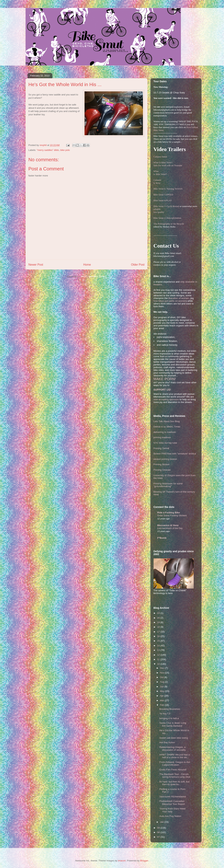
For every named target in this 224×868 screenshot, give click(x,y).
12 (159, 655)
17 (159, 632)
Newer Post (36, 265)
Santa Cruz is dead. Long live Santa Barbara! (173, 724)
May (162, 691)
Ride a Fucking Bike (169, 513)
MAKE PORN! (165, 379)
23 (159, 613)
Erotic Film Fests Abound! (173, 770)
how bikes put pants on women (170, 301)
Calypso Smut (160, 157)
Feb (162, 705)
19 (159, 622)
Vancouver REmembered (173, 797)
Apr (162, 696)
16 (159, 636)
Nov (162, 673)
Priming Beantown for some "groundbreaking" (168, 485)
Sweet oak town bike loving (174, 738)
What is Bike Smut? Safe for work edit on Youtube (168, 164)
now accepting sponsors (166, 399)
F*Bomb (162, 538)
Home (87, 265)
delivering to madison (165, 432)
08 (159, 832)
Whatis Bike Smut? (160, 173)
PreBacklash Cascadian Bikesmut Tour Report (172, 803)
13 (159, 650)
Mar (162, 700)
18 (159, 627)
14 (159, 646)
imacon (122, 861)
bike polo (65, 150)
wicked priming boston (165, 459)
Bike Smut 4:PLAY (163, 200)
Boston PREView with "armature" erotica (175, 454)
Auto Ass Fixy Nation (170, 816)
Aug (162, 682)
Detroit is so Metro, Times (167, 427)
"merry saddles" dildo (48, 150)
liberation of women (179, 298)
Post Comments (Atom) (94, 276)
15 (159, 641)
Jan (162, 822)
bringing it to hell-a (169, 718)
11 (159, 659)
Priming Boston (162, 464)
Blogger (144, 861)
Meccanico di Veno (168, 525)
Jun (162, 687)
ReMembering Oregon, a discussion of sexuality (173, 749)
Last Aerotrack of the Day (170, 528)
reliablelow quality (159, 211)
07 (159, 837)
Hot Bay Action (167, 742)
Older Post (138, 265)
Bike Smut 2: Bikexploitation (167, 218)
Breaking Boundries (170, 709)
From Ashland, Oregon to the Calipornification (175, 764)
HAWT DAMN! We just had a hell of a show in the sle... (175, 756)
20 (159, 618)
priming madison (162, 437)
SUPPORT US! (162, 390)
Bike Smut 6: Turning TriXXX (168, 189)
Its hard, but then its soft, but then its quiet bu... (174, 783)
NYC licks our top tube (165, 443)
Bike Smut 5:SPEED (163, 195)
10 (159, 664)
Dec (162, 668)
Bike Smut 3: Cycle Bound (166, 206)
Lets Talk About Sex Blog (167, 421)
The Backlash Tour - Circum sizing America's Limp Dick (175, 776)
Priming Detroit (161, 448)
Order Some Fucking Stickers (172, 516)
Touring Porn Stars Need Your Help (172, 810)
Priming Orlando (162, 470)
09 (159, 828)
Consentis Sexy (157, 181)
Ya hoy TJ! (165, 714)
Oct (162, 677)
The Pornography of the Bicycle (169, 224)
